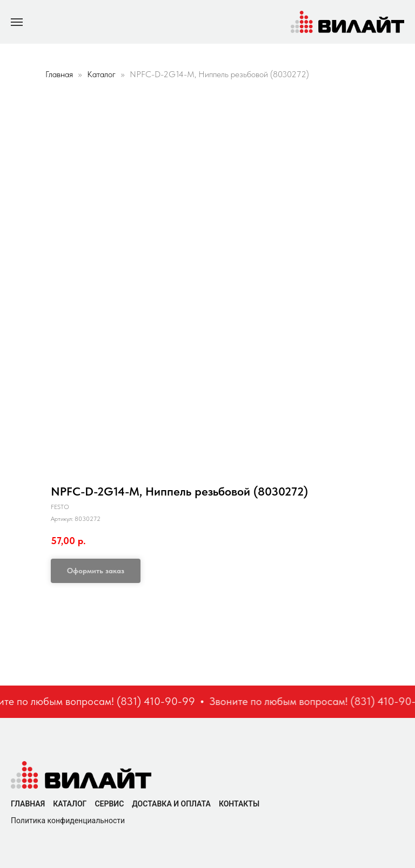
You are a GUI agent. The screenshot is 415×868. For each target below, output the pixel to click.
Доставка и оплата (171, 804)
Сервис (109, 804)
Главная (59, 74)
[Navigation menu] (17, 22)
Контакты (239, 804)
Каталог (102, 74)
